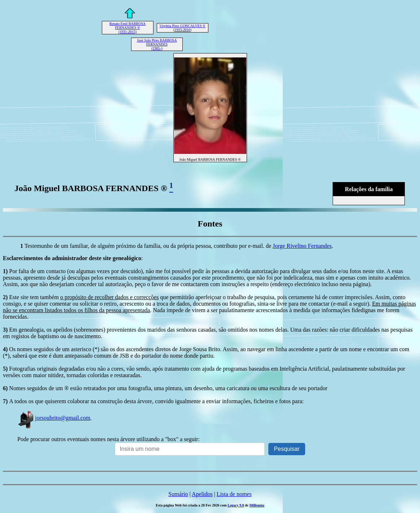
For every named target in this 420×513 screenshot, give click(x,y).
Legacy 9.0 (236, 505)
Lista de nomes (234, 494)
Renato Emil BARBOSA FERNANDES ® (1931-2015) (127, 28)
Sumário (178, 494)
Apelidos (202, 494)
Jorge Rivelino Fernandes (302, 246)
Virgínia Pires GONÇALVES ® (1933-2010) (182, 28)
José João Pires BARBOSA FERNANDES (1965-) (157, 44)
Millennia (257, 505)
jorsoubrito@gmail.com (54, 418)
